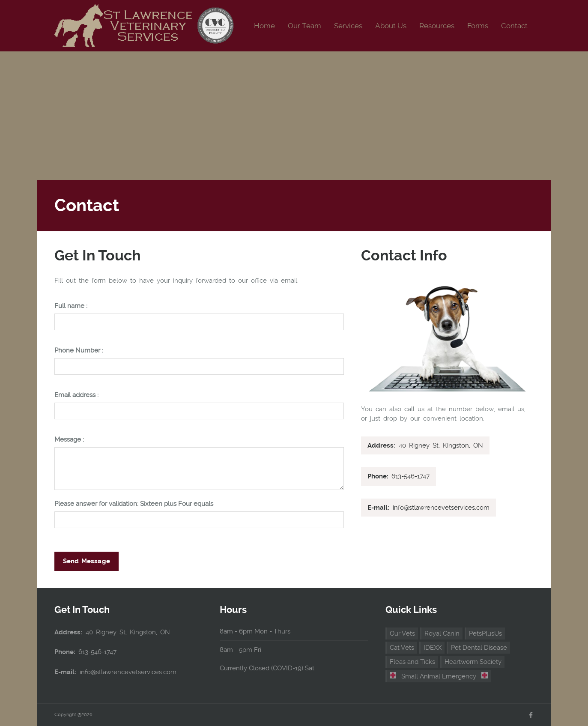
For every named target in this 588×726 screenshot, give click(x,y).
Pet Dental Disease (479, 648)
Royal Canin (442, 633)
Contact (514, 26)
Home (264, 26)
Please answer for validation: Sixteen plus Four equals (134, 504)
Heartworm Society (473, 662)
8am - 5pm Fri (240, 650)
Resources (437, 26)
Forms (478, 26)
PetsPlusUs (485, 633)
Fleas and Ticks (412, 662)
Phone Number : (79, 351)
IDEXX (433, 648)
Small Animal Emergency (439, 676)
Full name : (71, 306)
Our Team (304, 26)
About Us (391, 26)
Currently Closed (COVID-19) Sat (267, 668)
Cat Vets (402, 648)
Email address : (76, 395)
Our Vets (402, 633)
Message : (69, 440)
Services (348, 26)
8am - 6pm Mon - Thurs (255, 631)
